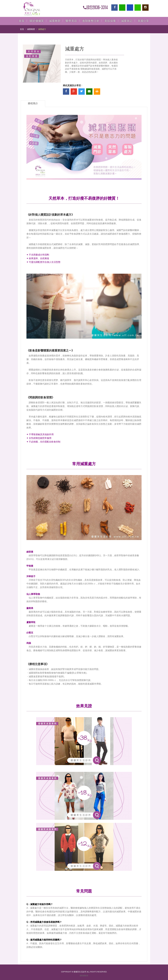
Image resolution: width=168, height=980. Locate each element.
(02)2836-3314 (95, 8)
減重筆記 (127, 21)
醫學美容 (71, 21)
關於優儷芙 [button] (37, 21)
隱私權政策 (84, 976)
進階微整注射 (91, 21)
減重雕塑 (55, 21)
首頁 (22, 21)
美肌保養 (110, 21)
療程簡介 (33, 104)
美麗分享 (143, 21)
